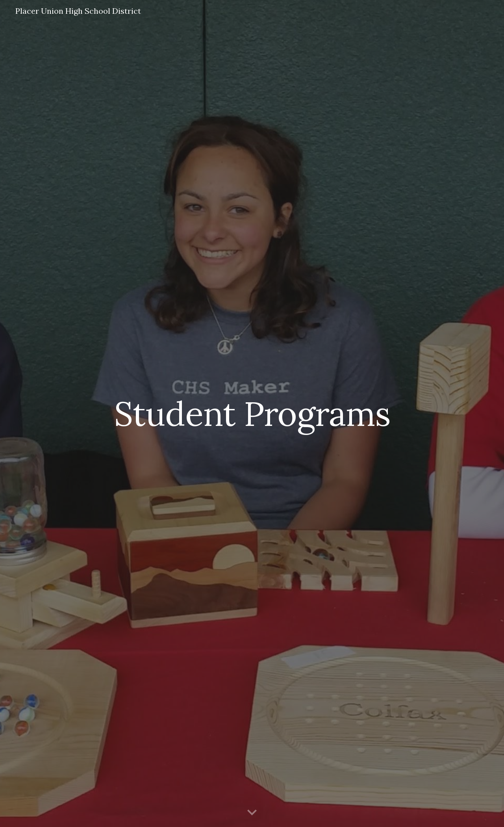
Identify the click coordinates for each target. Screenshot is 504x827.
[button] (252, 813)
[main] (252, 413)
